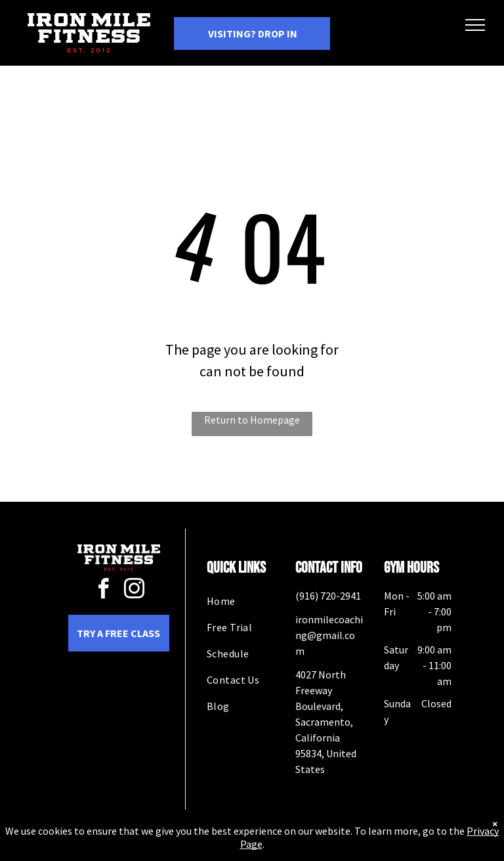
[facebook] (103, 591)
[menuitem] (254, 601)
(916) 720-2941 (328, 596)
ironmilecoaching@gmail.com (329, 635)
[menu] (475, 25)
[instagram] (134, 591)
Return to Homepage (252, 420)
